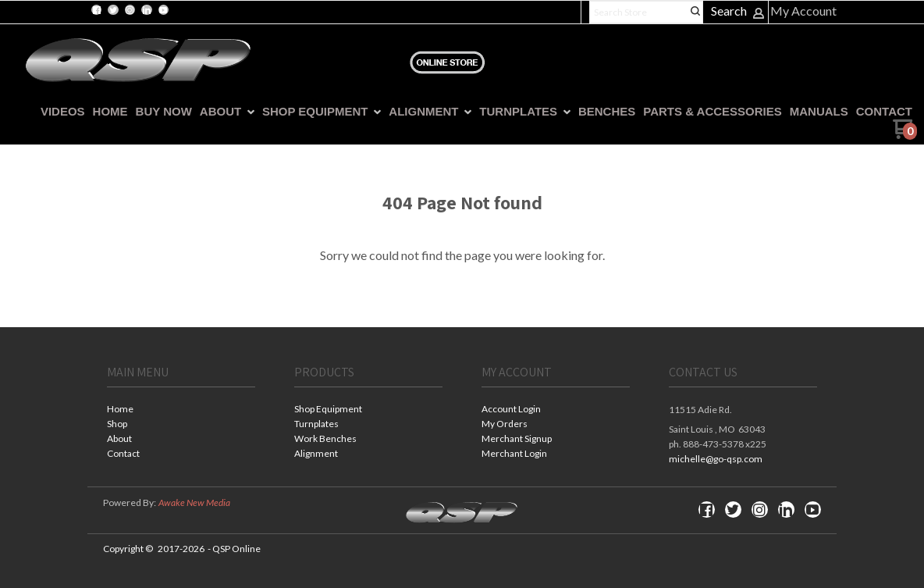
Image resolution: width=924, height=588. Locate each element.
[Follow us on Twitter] (113, 10)
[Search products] (646, 12)
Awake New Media (194, 502)
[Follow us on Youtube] (163, 10)
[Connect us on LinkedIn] (147, 10)
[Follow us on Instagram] (130, 10)
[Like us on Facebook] (97, 10)
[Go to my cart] (905, 135)
